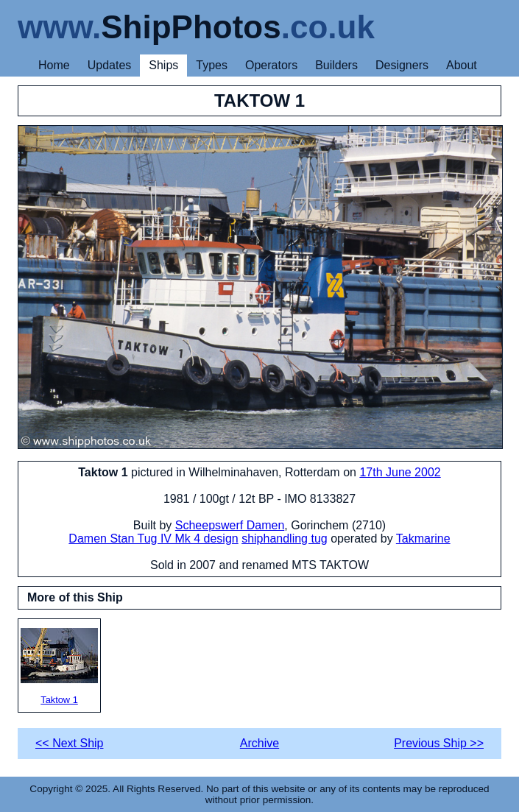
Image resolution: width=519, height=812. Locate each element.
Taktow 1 (59, 667)
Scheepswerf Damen (230, 525)
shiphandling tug (285, 539)
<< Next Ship (70, 743)
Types (212, 65)
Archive (259, 743)
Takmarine (423, 539)
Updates (110, 65)
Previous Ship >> (439, 743)
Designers (402, 65)
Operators (271, 65)
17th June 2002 (400, 472)
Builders (336, 65)
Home (54, 65)
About (462, 65)
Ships (163, 65)
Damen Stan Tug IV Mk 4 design (153, 539)
